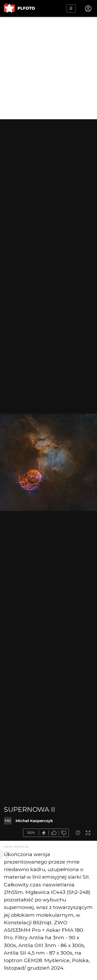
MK (8, 821)
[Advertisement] (48, 68)
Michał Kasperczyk (34, 821)
